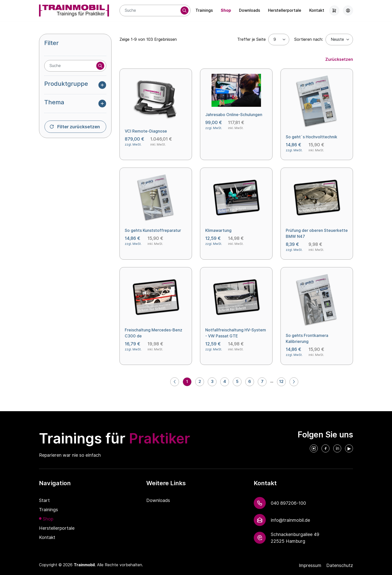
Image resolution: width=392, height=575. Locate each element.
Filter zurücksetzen (79, 127)
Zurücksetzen (339, 59)
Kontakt (317, 10)
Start (44, 500)
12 (281, 382)
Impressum (310, 565)
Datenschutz (340, 565)
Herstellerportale (285, 10)
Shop (226, 10)
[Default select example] (339, 40)
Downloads (249, 10)
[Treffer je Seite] (279, 40)
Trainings (204, 10)
